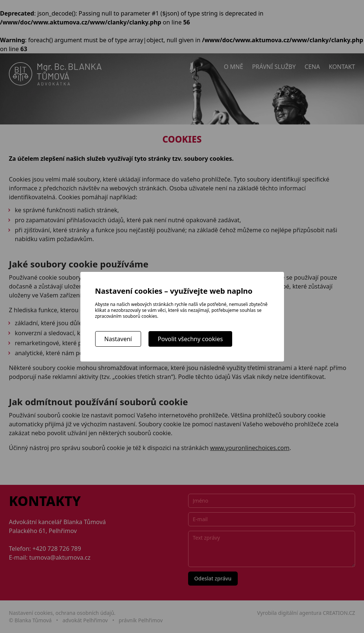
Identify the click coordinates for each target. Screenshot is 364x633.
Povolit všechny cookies (190, 339)
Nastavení (118, 339)
